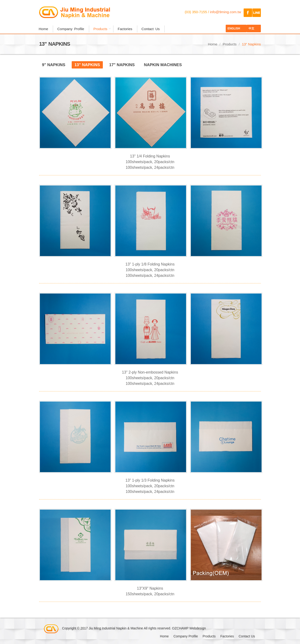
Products (101, 29)
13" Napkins (87, 65)
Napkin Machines (163, 65)
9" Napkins (54, 65)
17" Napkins (122, 65)
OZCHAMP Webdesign (189, 628)
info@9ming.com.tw (225, 12)
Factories (125, 29)
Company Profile (71, 29)
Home (43, 29)
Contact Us (151, 29)
